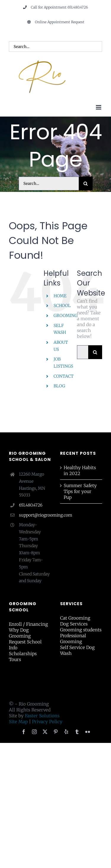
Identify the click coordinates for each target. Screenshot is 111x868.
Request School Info (25, 645)
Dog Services (74, 624)
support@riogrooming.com (35, 515)
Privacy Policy (47, 722)
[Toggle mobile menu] (99, 107)
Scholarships (23, 654)
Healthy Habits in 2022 (80, 470)
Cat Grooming (75, 618)
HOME (60, 296)
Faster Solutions (42, 716)
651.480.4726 (31, 505)
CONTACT (64, 376)
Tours (15, 659)
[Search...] (49, 184)
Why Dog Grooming (20, 633)
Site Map (18, 722)
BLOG (59, 386)
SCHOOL (62, 306)
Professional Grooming (73, 639)
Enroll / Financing (28, 624)
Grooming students (81, 630)
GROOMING (66, 316)
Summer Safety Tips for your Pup (80, 491)
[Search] (86, 184)
